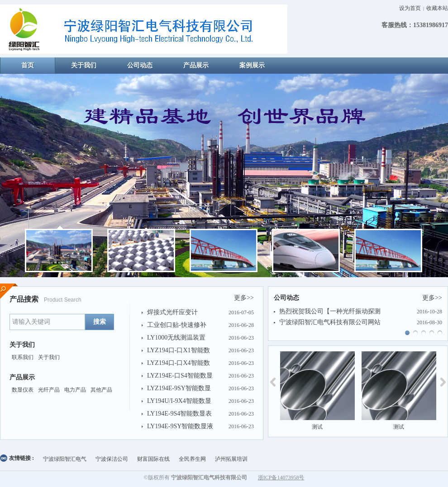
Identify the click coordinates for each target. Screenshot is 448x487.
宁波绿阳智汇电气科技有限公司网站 (330, 322)
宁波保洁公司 (112, 459)
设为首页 (410, 8)
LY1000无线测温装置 (176, 338)
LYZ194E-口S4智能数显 (180, 376)
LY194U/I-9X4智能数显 (179, 401)
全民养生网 (192, 459)
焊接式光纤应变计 (172, 312)
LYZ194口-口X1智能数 (179, 350)
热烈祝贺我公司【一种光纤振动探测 (330, 311)
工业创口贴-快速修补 (177, 325)
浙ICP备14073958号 (281, 478)
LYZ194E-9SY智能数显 (179, 388)
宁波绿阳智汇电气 (65, 459)
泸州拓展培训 (231, 459)
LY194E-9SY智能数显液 (180, 426)
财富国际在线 (153, 459)
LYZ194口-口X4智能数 (179, 363)
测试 (317, 427)
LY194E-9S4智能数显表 (179, 414)
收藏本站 (437, 8)
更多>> (244, 298)
